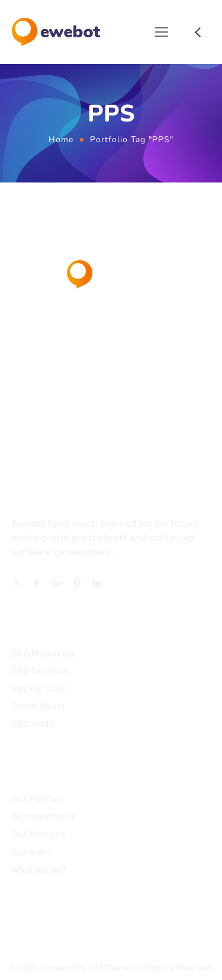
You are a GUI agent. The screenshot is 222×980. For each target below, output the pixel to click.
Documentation (44, 817)
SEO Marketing (43, 653)
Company (32, 852)
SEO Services (40, 671)
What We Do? (39, 870)
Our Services (38, 834)
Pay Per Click (39, 688)
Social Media (38, 706)
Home (61, 140)
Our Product (37, 799)
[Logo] (56, 32)
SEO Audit (33, 723)
